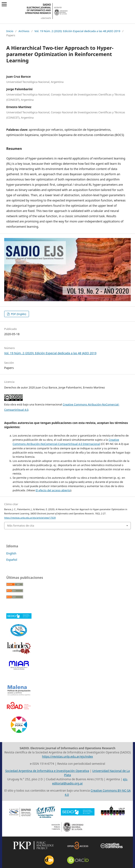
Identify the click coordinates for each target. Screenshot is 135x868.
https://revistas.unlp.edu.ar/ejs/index (67, 756)
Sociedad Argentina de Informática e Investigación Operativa (47, 771)
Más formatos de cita (21, 526)
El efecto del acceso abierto (53, 490)
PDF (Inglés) (18, 314)
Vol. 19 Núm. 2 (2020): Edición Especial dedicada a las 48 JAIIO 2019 (77, 31)
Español (12, 560)
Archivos (24, 31)
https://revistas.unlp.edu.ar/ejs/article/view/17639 (30, 518)
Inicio (10, 31)
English (11, 553)
